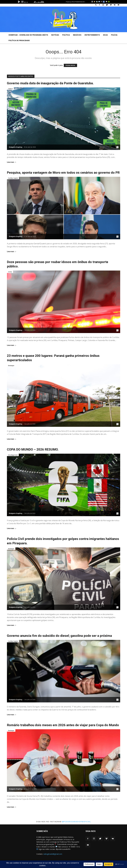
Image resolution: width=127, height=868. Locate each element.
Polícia (114, 35)
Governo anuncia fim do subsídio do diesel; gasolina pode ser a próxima (59, 636)
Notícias (55, 35)
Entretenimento (92, 35)
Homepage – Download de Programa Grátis (28, 35)
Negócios (77, 35)
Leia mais (12, 162)
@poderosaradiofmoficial (77, 822)
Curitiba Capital (13, 178)
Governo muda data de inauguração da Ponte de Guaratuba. (50, 83)
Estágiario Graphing (16, 147)
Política (66, 35)
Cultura (10, 89)
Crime (10, 272)
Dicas (105, 35)
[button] (96, 5)
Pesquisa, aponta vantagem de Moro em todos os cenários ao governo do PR (63, 173)
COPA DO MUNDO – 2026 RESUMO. (33, 449)
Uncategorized (13, 455)
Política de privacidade (19, 40)
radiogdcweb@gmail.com (53, 854)
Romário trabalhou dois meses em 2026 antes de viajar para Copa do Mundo (63, 725)
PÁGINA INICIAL (70, 65)
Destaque (11, 366)
